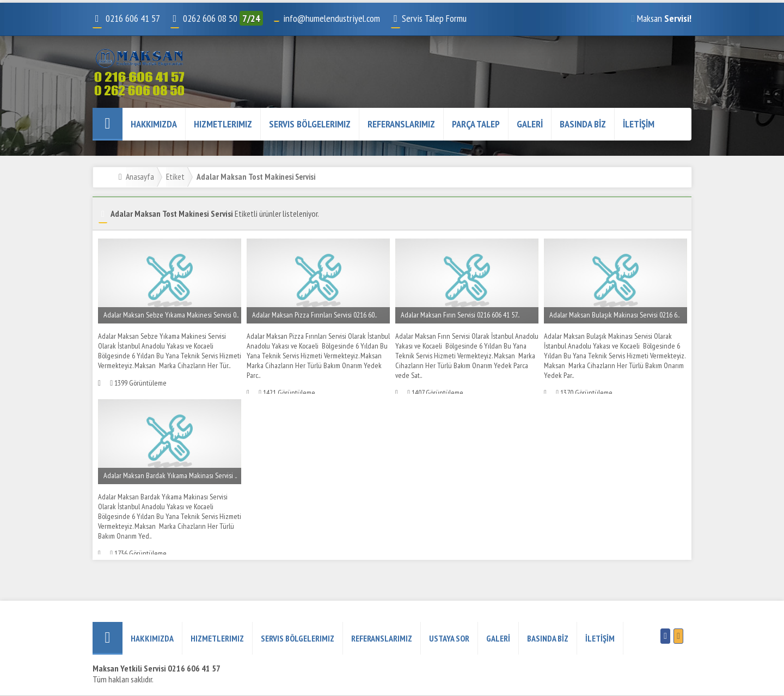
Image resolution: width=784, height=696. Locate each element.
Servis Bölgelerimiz (310, 124)
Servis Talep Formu (429, 18)
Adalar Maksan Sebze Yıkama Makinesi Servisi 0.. (171, 315)
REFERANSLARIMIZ (401, 124)
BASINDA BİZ (583, 124)
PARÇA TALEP (476, 124)
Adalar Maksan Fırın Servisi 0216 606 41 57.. (460, 315)
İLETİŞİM (639, 124)
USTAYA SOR (449, 638)
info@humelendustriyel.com (332, 18)
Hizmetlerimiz (223, 124)
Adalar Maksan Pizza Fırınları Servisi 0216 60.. (314, 315)
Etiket (175, 176)
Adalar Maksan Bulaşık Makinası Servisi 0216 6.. (614, 315)
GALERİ (530, 124)
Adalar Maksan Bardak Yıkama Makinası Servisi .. (170, 475)
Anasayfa (140, 176)
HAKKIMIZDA (154, 124)
